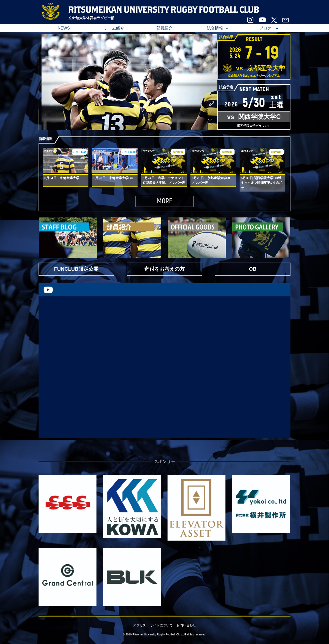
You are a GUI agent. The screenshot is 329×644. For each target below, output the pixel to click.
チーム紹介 (114, 28)
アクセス (140, 625)
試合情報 (215, 28)
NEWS (64, 28)
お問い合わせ (186, 625)
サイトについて (161, 625)
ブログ (265, 28)
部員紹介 (164, 28)
